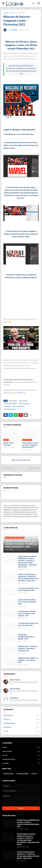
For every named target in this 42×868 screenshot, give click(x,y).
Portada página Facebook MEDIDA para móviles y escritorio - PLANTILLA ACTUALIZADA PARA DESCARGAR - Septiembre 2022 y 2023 (27, 562)
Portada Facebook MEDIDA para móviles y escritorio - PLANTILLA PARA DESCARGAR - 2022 (28, 823)
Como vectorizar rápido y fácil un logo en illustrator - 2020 (28, 602)
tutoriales (21, 763)
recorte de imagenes (19, 406)
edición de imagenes (10, 404)
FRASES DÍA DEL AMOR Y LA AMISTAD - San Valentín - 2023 (28, 660)
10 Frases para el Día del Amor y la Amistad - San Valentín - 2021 (27, 614)
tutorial (21, 731)
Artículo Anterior (8, 468)
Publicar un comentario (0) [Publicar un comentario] (21, 460)
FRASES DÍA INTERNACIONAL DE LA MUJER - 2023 (26, 637)
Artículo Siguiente (33, 468)
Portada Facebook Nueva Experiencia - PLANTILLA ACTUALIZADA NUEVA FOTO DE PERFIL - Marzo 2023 (28, 578)
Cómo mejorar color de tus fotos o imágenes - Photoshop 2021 (30, 445)
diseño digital (21, 13)
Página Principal (9, 13)
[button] (3, 3)
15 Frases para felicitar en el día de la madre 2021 (28, 624)
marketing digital (21, 723)
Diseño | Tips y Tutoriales (9, 444)
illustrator (21, 719)
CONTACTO (21, 393)
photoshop (7, 406)
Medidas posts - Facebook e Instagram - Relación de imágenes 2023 (28, 649)
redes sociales (21, 751)
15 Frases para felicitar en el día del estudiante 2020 (28, 589)
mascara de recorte (24, 404)
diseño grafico (23, 401)
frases (21, 747)
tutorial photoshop (10, 409)
